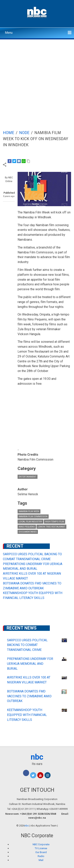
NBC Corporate (41, 844)
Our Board (41, 852)
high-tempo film (55, 522)
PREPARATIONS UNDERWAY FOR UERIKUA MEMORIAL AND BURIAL (30, 664)
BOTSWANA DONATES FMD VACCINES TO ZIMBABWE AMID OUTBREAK (29, 696)
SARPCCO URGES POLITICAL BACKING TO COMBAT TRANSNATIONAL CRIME (27, 645)
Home (9, 133)
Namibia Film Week (29, 511)
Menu (9, 33)
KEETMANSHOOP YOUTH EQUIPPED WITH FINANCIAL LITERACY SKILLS (27, 715)
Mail (41, 860)
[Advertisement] (37, 78)
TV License (41, 848)
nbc (37, 757)
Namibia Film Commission (33, 517)
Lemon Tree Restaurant (51, 527)
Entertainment (28, 477)
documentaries (28, 532)
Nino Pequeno (27, 527)
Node (24, 133)
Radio (41, 856)
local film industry (30, 522)
